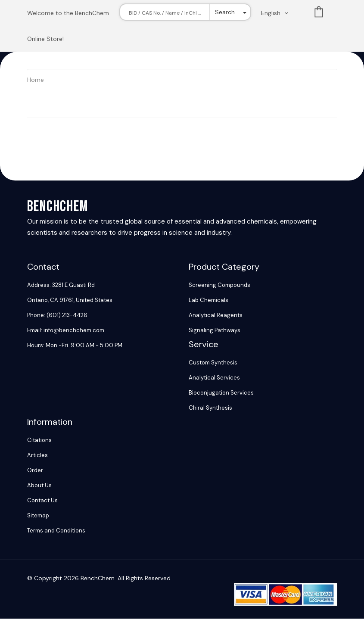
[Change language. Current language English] (277, 13)
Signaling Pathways (215, 330)
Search (225, 12)
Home (36, 80)
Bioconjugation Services (221, 393)
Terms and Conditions (56, 531)
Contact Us (42, 500)
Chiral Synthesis (210, 408)
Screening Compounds (219, 285)
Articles (37, 455)
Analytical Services (214, 378)
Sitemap (38, 515)
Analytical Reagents (216, 315)
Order (35, 470)
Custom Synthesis (213, 363)
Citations (39, 440)
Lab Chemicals (208, 300)
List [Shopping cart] (319, 14)
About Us (39, 485)
